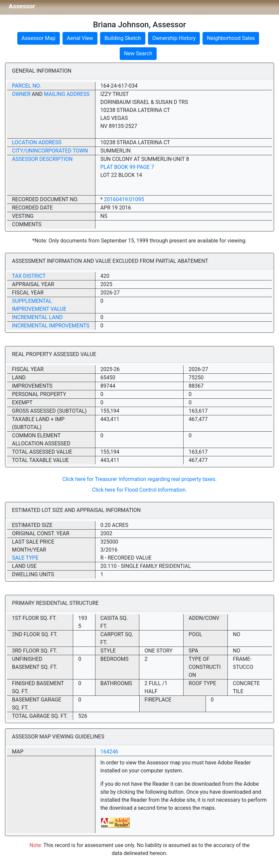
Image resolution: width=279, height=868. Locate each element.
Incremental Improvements (51, 326)
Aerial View (80, 38)
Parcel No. (26, 86)
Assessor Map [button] (39, 38)
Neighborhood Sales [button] (231, 38)
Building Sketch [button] (123, 38)
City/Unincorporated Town (50, 151)
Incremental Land (37, 317)
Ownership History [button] (174, 38)
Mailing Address (67, 94)
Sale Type (25, 558)
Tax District (29, 276)
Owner (21, 94)
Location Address (37, 142)
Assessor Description (42, 159)
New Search (138, 53)
